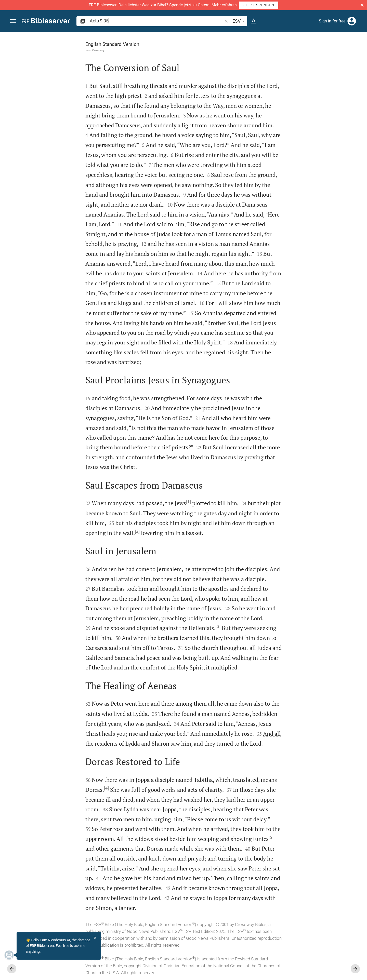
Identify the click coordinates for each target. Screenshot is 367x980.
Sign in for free (332, 21)
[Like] (267, 52)
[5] (214, 837)
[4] (49, 788)
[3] (161, 626)
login (323, 80)
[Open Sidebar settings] (351, 52)
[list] (313, 190)
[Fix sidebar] (255, 36)
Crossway (41, 50)
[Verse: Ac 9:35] (292, 41)
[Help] (359, 52)
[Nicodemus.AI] (12, 955)
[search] (157, 21)
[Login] (352, 21)
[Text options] (254, 21)
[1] (131, 502)
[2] (80, 531)
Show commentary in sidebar (300, 172)
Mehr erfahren (224, 5)
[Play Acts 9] (313, 268)
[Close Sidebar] (255, 511)
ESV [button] (240, 21)
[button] (362, 5)
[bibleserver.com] (46, 22)
